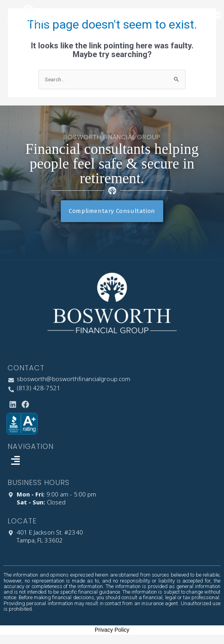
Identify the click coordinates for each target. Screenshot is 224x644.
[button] (217, 16)
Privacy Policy (112, 630)
